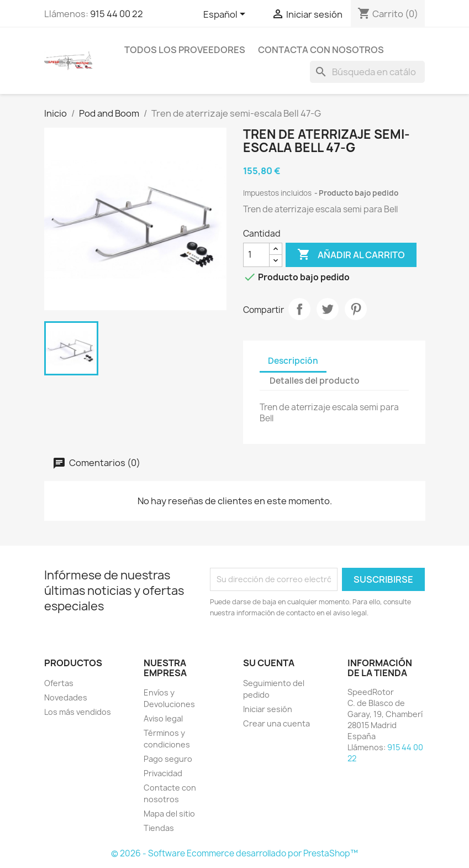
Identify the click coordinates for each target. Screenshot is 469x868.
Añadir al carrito (351, 255)
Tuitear (328, 309)
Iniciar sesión (268, 709)
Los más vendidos (78, 712)
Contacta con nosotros (321, 50)
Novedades (66, 697)
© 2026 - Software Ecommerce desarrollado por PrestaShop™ (235, 853)
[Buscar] (367, 72)
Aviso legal (163, 718)
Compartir (299, 309)
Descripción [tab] (293, 361)
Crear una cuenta (276, 723)
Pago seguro (168, 759)
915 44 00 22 (117, 14)
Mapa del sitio (169, 814)
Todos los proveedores (185, 50)
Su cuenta (269, 663)
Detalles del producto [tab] (315, 381)
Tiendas (159, 828)
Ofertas (59, 683)
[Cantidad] (256, 255)
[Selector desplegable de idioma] (226, 15)
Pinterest (356, 309)
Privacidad (163, 773)
